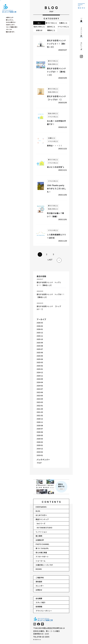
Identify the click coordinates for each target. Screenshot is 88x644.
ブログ (39, 463)
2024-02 (40, 386)
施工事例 (39, 536)
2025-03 (40, 362)
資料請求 (39, 582)
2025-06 (40, 352)
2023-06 (40, 392)
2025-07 (40, 349)
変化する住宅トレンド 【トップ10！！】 (49, 308)
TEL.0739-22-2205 (41, 637)
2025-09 (40, 343)
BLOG (38, 511)
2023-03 (40, 402)
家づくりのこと (51, 23)
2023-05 (40, 396)
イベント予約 (81, 30)
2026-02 (40, 326)
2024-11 (40, 376)
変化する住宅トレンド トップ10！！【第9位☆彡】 (51, 296)
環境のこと (51, 30)
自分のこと (51, 27)
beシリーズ (41, 523)
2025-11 (40, 336)
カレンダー (40, 586)
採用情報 (39, 607)
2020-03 (40, 439)
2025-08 (40, 346)
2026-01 (40, 329)
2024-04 (40, 382)
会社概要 (39, 598)
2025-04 (40, 359)
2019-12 (40, 449)
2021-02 (40, 415)
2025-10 (40, 339)
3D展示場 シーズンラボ (44, 565)
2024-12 (40, 372)
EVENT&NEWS (41, 507)
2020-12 (40, 419)
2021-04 (40, 409)
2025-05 (40, 356)
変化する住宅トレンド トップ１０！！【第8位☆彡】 (49, 284)
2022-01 (40, 406)
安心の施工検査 (41, 552)
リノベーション (41, 532)
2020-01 (40, 445)
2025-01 (40, 369)
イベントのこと (63, 27)
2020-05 (40, 435)
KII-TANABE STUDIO (44, 528)
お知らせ (39, 30)
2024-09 (40, 379)
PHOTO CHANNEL (42, 544)
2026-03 (40, 323)
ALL (39, 23)
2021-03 (40, 412)
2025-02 (40, 366)
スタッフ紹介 (41, 602)
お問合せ (39, 590)
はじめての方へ (41, 515)
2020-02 (40, 442)
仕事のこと (63, 23)
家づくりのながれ (42, 548)
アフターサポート (42, 557)
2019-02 (40, 452)
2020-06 (40, 432)
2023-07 (40, 389)
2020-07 (40, 429)
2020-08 (40, 425)
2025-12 (40, 333)
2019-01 (40, 455)
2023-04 (40, 399)
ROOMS (39, 569)
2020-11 (40, 422)
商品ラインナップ (42, 519)
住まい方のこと (39, 27)
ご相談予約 (40, 578)
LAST (50, 260)
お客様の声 (40, 540)
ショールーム (41, 561)
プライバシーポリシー (44, 611)
